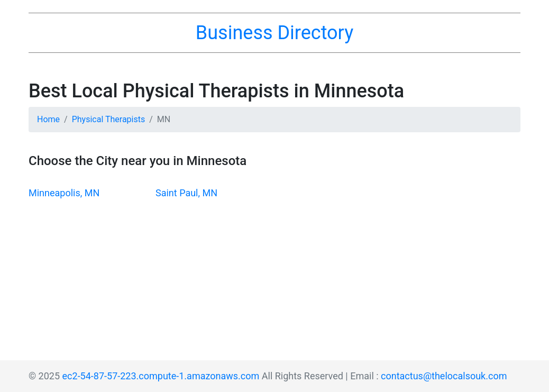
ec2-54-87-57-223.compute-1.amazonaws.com (161, 376)
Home (48, 119)
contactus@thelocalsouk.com (444, 376)
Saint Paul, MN (186, 193)
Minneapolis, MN (64, 193)
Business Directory (274, 33)
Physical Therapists (109, 119)
